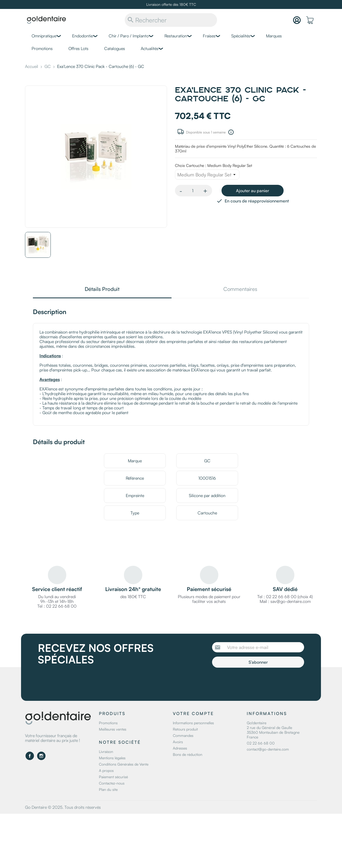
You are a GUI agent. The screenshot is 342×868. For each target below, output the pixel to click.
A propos (106, 770)
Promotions (42, 48)
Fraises (209, 36)
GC (207, 461)
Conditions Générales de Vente (124, 764)
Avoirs (178, 742)
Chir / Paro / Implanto (129, 36)
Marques (274, 36)
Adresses (180, 748)
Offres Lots (78, 48)
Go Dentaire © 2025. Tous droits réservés (63, 807)
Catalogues (115, 48)
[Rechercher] (171, 20)
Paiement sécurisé (113, 777)
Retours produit (185, 729)
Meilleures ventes (113, 729)
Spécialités (241, 36)
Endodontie (82, 36)
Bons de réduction (188, 754)
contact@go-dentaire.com (268, 749)
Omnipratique (44, 36)
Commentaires (240, 289)
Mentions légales (112, 758)
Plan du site (108, 789)
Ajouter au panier (253, 191)
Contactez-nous (112, 783)
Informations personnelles (193, 723)
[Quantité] (193, 191)
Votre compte (193, 713)
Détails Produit (102, 289)
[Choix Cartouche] (207, 175)
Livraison (106, 752)
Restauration (176, 36)
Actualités (150, 48)
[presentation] (256, 682)
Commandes (183, 735)
